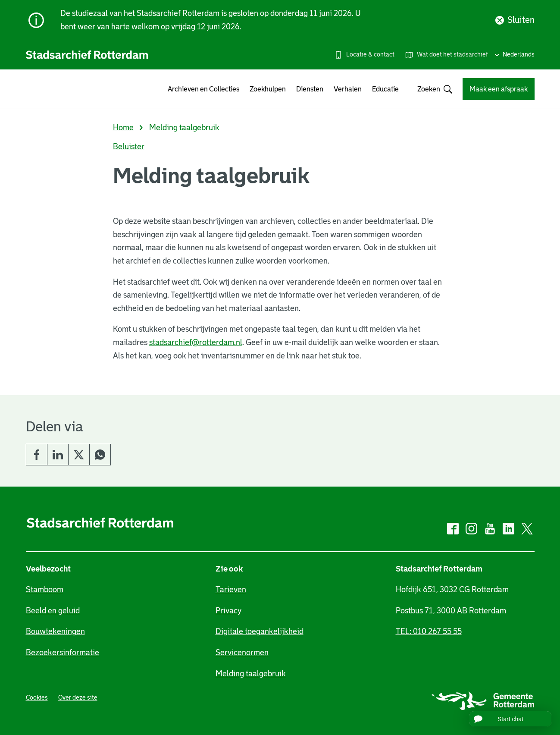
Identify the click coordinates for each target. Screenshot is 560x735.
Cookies (37, 697)
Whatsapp (100, 455)
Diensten (310, 89)
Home (123, 128)
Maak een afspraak (499, 89)
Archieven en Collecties (203, 89)
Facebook (37, 455)
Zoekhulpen (268, 89)
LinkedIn (58, 455)
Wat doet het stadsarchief (452, 54)
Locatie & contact (370, 54)
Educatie (385, 89)
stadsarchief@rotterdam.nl (196, 342)
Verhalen (348, 89)
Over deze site (78, 697)
